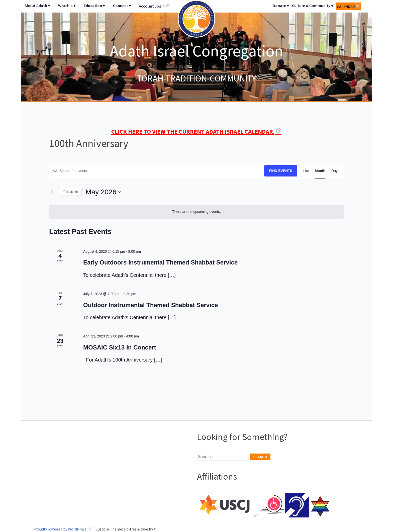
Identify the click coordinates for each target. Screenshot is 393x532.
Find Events (281, 171)
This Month (70, 192)
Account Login (152, 6)
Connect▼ (123, 6)
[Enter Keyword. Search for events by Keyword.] (157, 171)
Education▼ (95, 6)
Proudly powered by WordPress (60, 529)
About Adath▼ (38, 6)
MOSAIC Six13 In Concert (120, 347)
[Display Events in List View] (306, 171)
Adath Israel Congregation (197, 51)
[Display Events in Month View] (320, 171)
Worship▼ (67, 6)
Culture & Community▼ (313, 6)
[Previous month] (52, 192)
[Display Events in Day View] (334, 171)
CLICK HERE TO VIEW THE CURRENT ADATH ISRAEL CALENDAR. (193, 131)
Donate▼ (281, 6)
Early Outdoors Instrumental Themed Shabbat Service (160, 262)
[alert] (197, 212)
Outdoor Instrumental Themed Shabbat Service (151, 305)
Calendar (346, 7)
